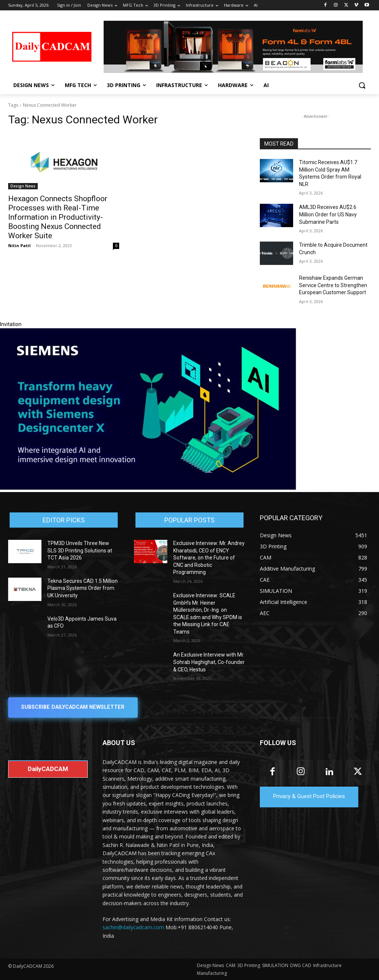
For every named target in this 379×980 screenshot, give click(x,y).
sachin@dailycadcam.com (133, 928)
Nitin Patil (19, 245)
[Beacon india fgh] (233, 47)
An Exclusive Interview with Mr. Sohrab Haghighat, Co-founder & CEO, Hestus (209, 662)
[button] (362, 85)
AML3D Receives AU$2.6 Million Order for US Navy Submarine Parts (328, 214)
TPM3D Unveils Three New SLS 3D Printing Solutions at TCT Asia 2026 (80, 550)
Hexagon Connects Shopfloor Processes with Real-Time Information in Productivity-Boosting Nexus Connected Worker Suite (58, 217)
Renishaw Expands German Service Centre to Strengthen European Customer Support (333, 285)
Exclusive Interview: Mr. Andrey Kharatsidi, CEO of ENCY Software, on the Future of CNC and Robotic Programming (209, 558)
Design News (23, 186)
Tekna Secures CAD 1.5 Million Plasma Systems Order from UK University (83, 588)
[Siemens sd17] (148, 488)
